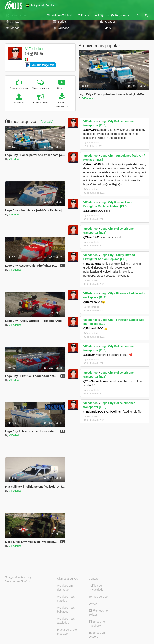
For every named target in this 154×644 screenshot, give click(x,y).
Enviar (84, 15)
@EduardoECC (93, 211)
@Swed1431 (92, 237)
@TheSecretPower (96, 381)
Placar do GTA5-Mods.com (67, 632)
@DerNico (90, 302)
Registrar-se (121, 15)
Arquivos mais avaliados (66, 621)
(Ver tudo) (47, 122)
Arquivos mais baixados (66, 610)
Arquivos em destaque (65, 588)
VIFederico (34, 49)
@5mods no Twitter (98, 612)
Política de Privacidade (96, 588)
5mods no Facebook (97, 623)
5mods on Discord (97, 635)
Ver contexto (91, 143)
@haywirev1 (92, 130)
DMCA (93, 604)
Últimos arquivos (67, 579)
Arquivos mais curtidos (66, 599)
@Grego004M (92, 164)
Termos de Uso (98, 597)
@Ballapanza (92, 264)
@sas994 (89, 355)
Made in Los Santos (17, 581)
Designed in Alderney (18, 577)
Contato (94, 579)
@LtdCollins (112, 412)
